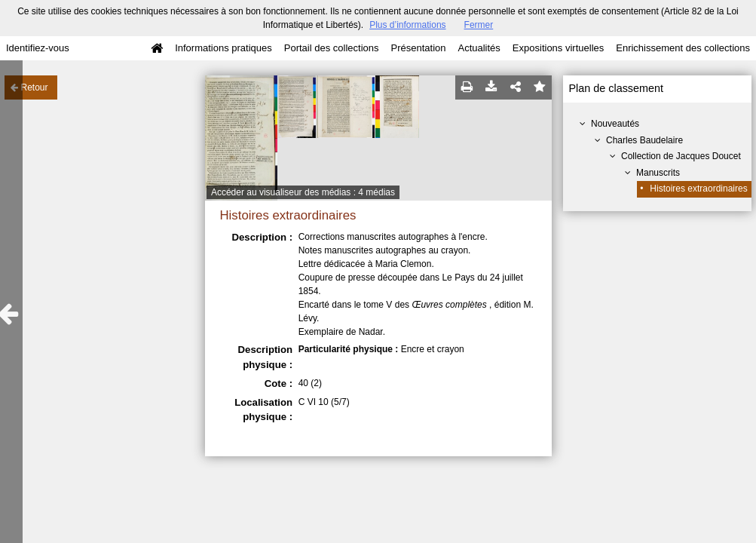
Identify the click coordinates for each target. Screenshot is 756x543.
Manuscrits (658, 173)
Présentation (418, 48)
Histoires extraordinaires (698, 189)
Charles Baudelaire (644, 140)
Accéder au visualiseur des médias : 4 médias (303, 192)
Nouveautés (615, 124)
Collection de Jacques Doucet (681, 156)
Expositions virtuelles (558, 48)
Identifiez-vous (38, 48)
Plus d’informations (407, 25)
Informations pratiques (223, 48)
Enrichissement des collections (683, 48)
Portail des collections (332, 48)
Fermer (479, 25)
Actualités (479, 48)
